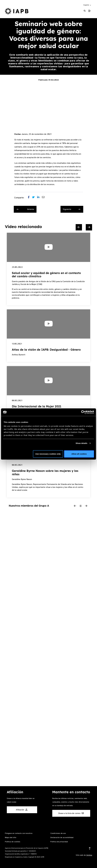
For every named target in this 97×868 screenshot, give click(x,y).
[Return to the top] (90, 849)
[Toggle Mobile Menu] (89, 11)
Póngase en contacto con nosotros (19, 833)
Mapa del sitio (11, 837)
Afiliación (22, 810)
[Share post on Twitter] (35, 198)
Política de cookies (13, 842)
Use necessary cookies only (48, 454)
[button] (87, 5)
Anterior (26, 209)
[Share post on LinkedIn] (40, 198)
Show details (82, 443)
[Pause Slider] (81, 506)
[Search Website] (85, 11)
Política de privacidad (59, 842)
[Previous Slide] (79, 227)
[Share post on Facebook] (30, 198)
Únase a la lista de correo (71, 813)
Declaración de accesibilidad (62, 837)
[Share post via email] (44, 198)
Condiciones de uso (58, 833)
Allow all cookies (79, 454)
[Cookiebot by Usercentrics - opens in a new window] (83, 412)
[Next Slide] (89, 227)
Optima (89, 855)
